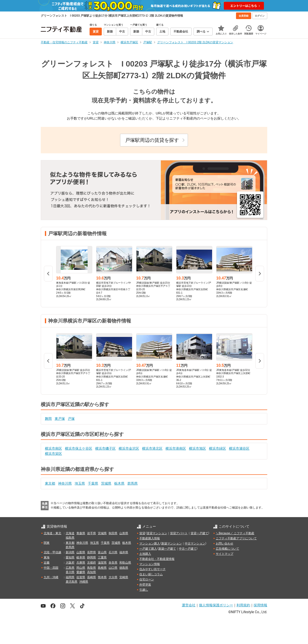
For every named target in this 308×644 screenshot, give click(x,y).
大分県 (113, 577)
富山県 (102, 552)
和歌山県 (125, 563)
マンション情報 (150, 564)
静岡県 (92, 557)
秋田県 (113, 533)
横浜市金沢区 (129, 448)
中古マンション (195, 544)
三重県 (102, 557)
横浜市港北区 (152, 448)
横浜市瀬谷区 (239, 448)
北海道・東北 (52, 533)
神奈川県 (65, 483)
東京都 (50, 483)
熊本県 (102, 577)
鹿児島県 (72, 582)
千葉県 (93, 483)
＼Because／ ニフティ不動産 (235, 533)
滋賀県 (102, 563)
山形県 (124, 533)
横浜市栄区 (53, 454)
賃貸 (142, 533)
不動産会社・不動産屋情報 (157, 559)
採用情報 (260, 605)
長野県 (92, 552)
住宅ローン (147, 579)
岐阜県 (81, 557)
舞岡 (48, 419)
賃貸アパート (179, 533)
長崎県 (92, 577)
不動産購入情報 (150, 538)
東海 (47, 557)
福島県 (70, 538)
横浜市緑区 (217, 448)
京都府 (92, 563)
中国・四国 (51, 568)
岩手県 (92, 533)
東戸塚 (60, 419)
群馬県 (133, 483)
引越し (144, 590)
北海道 (70, 533)
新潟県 (70, 552)
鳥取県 (92, 568)
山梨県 (81, 552)
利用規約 (243, 605)
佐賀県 (81, 577)
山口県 (113, 568)
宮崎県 (124, 577)
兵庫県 (81, 563)
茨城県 (106, 483)
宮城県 (102, 533)
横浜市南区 (53, 448)
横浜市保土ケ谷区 (79, 448)
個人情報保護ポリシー (216, 605)
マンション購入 (150, 544)
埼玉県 (80, 483)
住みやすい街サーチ (153, 569)
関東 (47, 543)
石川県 (113, 552)
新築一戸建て (167, 549)
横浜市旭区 (197, 448)
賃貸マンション (157, 533)
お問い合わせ (225, 544)
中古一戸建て (188, 549)
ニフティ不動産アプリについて (236, 538)
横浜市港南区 (176, 448)
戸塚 (71, 419)
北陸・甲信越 (52, 552)
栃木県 (119, 483)
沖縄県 (84, 582)
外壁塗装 (145, 585)
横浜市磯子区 (105, 448)
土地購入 (145, 554)
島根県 (102, 568)
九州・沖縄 (51, 577)
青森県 (81, 533)
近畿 (47, 563)
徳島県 (124, 568)
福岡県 (70, 577)
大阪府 (70, 563)
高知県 (92, 572)
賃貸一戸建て (199, 533)
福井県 (124, 552)
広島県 (70, 568)
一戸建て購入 (148, 549)
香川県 (70, 572)
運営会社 (189, 605)
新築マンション (172, 544)
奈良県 (113, 563)
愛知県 (70, 557)
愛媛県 (81, 572)
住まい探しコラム (151, 574)
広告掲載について (227, 549)
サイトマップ (225, 554)
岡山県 (81, 568)
